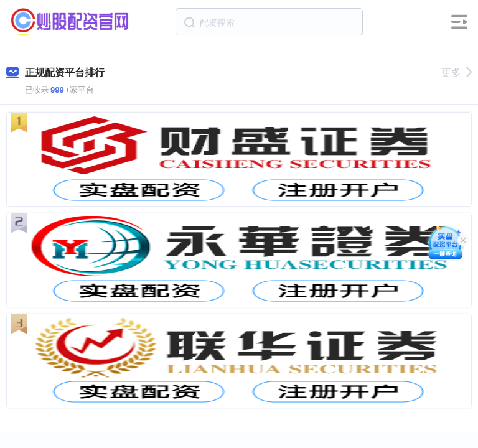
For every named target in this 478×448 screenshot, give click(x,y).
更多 (457, 72)
